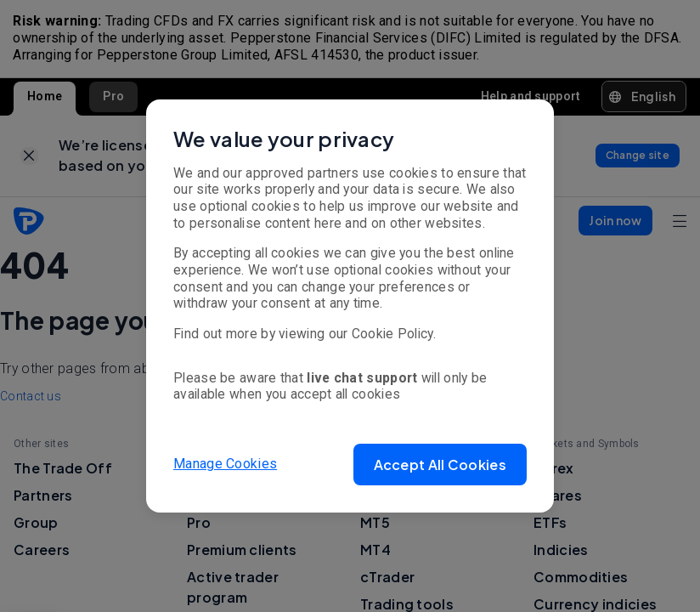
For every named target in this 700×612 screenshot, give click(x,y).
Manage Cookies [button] (225, 464)
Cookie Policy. (394, 334)
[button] (440, 465)
